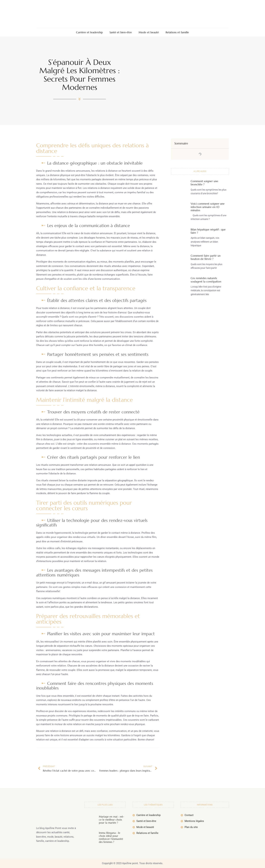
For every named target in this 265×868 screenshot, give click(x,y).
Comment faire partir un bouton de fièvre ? (206, 257)
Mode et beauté (149, 32)
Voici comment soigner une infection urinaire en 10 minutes (208, 207)
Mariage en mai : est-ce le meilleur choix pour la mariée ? (111, 820)
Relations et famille (177, 32)
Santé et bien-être (121, 32)
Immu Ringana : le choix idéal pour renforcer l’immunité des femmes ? (111, 837)
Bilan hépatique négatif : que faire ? (208, 231)
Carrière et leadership (89, 32)
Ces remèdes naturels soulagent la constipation (206, 280)
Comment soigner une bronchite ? (204, 183)
